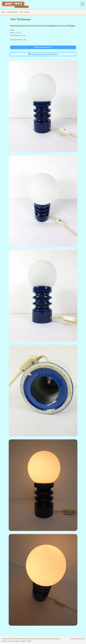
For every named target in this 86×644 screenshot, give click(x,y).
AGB (11, 639)
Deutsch (4, 641)
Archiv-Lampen (24, 12)
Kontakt (47, 639)
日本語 (29, 641)
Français (11, 641)
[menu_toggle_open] (83, 4)
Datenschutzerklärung (36, 639)
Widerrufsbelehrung (21, 639)
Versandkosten (56, 639)
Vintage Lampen (12, 12)
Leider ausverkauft (43, 47)
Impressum (5, 639)
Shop (3, 12)
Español (23, 641)
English (17, 641)
